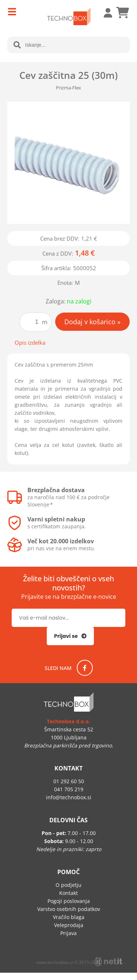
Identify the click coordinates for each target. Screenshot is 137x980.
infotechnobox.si (69, 797)
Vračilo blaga (69, 917)
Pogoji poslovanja (69, 901)
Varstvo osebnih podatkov (69, 909)
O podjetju (68, 885)
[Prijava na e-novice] (70, 636)
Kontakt (68, 893)
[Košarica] (122, 13)
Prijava (104, 13)
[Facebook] (85, 668)
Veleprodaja (69, 925)
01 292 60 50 (69, 781)
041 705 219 (69, 789)
